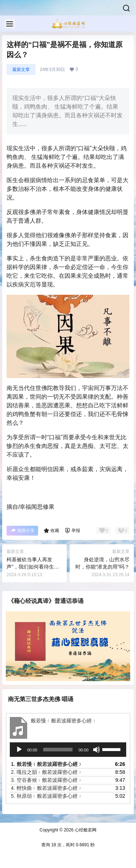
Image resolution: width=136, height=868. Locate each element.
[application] (68, 750)
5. (47, 796)
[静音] (96, 750)
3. (47, 780)
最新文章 (21, 70)
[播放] (19, 750)
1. (47, 764)
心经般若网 (85, 830)
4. (47, 788)
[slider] (58, 750)
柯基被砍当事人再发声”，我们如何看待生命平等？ (33, 567)
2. (47, 772)
